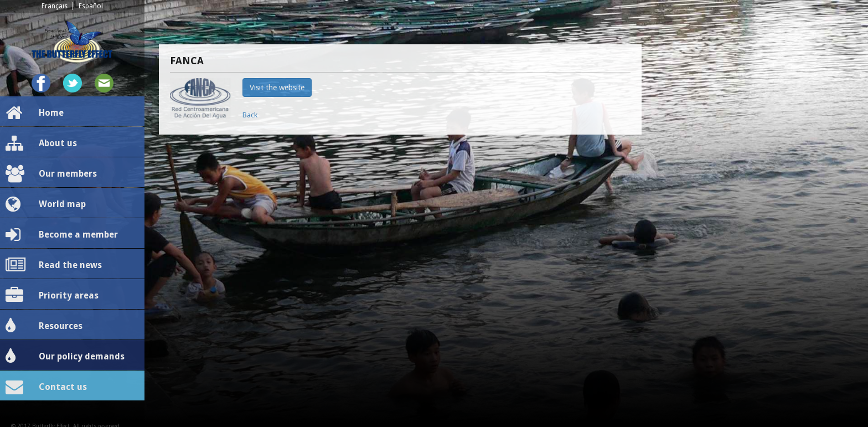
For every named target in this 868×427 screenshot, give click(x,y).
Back (250, 115)
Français (55, 6)
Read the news (54, 265)
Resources (44, 326)
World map (46, 204)
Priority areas (52, 296)
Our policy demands (65, 357)
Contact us (46, 387)
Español (91, 6)
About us (41, 143)
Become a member (62, 235)
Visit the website (277, 88)
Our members (51, 174)
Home (35, 113)
